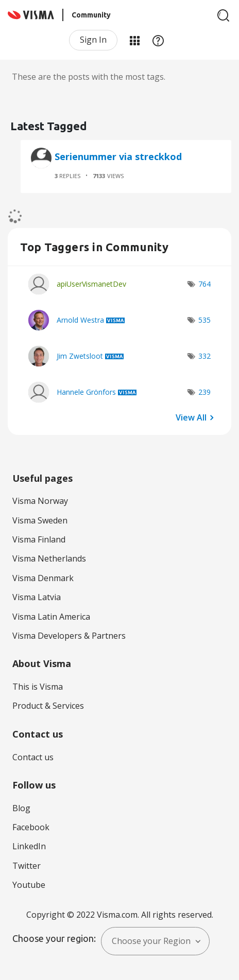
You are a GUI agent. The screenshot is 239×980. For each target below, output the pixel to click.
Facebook (31, 827)
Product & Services (48, 706)
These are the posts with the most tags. (89, 77)
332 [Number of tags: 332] (204, 356)
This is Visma (38, 687)
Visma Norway (40, 501)
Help (158, 40)
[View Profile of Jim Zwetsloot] (80, 356)
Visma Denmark (43, 578)
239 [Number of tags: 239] (204, 392)
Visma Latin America (51, 617)
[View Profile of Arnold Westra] (80, 320)
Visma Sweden (40, 520)
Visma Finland (39, 539)
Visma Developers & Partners (69, 636)
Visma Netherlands (49, 558)
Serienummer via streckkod (118, 156)
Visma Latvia (37, 597)
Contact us (33, 757)
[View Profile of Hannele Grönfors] (86, 392)
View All (191, 417)
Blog (21, 808)
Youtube (29, 885)
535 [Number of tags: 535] (204, 320)
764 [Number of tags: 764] (204, 284)
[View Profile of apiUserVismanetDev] (91, 284)
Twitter (27, 866)
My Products (134, 40)
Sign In (93, 40)
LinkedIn (29, 846)
